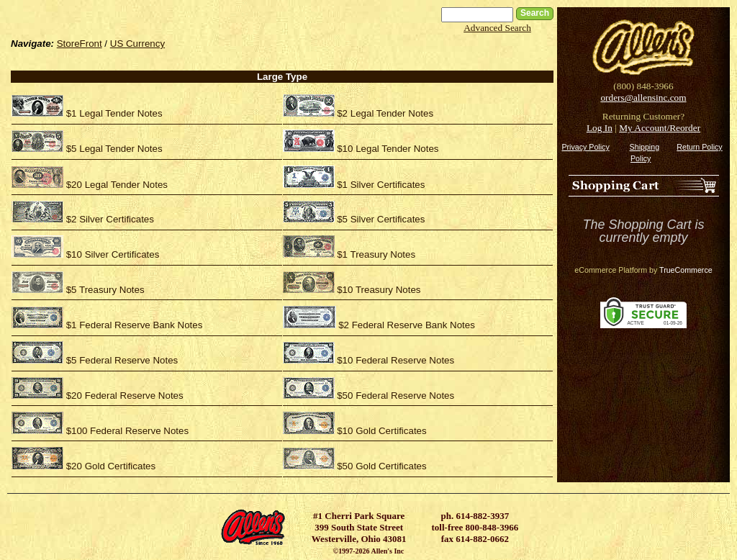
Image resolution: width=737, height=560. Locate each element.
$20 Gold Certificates (111, 466)
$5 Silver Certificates (381, 219)
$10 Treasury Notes (379, 290)
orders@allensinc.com (643, 98)
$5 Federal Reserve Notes (122, 360)
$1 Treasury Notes (376, 254)
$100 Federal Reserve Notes (127, 431)
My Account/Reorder (660, 128)
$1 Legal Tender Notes (114, 113)
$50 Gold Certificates (381, 466)
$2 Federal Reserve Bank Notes (407, 325)
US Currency (137, 44)
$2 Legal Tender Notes (385, 113)
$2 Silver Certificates (110, 219)
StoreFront (80, 44)
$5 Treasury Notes (105, 290)
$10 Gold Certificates (381, 431)
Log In (600, 128)
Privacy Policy (585, 147)
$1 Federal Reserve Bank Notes (135, 325)
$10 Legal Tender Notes (388, 149)
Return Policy (699, 147)
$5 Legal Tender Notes (114, 149)
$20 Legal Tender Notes (117, 185)
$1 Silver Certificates (381, 185)
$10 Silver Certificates (113, 254)
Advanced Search (497, 28)
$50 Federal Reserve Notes (395, 396)
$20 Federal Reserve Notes (125, 396)
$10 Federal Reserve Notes (395, 360)
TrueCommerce (686, 270)
